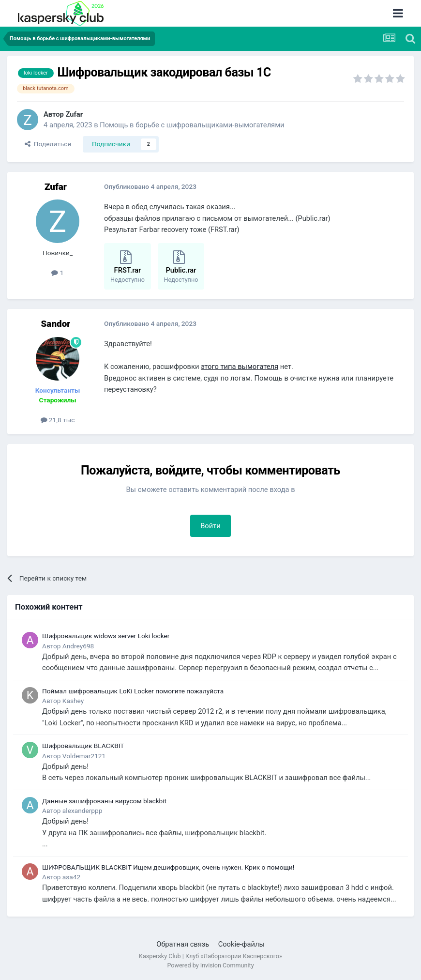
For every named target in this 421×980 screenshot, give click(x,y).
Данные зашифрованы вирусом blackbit (104, 801)
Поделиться (48, 144)
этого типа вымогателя (240, 367)
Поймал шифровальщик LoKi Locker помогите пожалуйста (133, 691)
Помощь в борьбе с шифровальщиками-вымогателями (192, 125)
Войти (210, 526)
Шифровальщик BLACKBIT (83, 746)
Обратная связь (183, 944)
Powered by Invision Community (210, 965)
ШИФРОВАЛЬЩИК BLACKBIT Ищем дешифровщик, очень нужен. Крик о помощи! (168, 867)
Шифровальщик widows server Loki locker (106, 636)
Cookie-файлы (241, 944)
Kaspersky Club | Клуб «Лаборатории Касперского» (210, 956)
